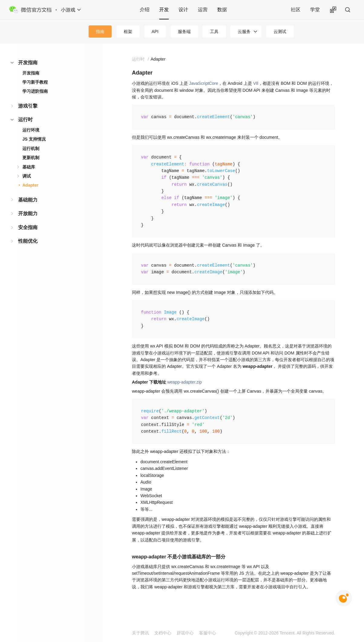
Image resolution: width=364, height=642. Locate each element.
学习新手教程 (35, 82)
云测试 (280, 32)
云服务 (244, 32)
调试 (27, 176)
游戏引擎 (28, 106)
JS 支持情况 (34, 139)
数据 (222, 10)
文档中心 (163, 633)
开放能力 (28, 213)
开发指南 (28, 63)
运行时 (25, 120)
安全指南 (28, 227)
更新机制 (31, 158)
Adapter (30, 185)
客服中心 (208, 633)
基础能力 (28, 200)
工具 (214, 32)
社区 (296, 10)
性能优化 (28, 241)
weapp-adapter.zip (185, 382)
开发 (164, 10)
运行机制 (31, 148)
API (155, 32)
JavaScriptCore (204, 83)
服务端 (184, 32)
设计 (183, 10)
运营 (203, 10)
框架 (128, 32)
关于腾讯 (140, 633)
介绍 (145, 10)
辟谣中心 (185, 633)
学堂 (315, 10)
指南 (100, 32)
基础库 (29, 167)
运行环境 (31, 130)
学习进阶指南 (35, 91)
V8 (256, 83)
